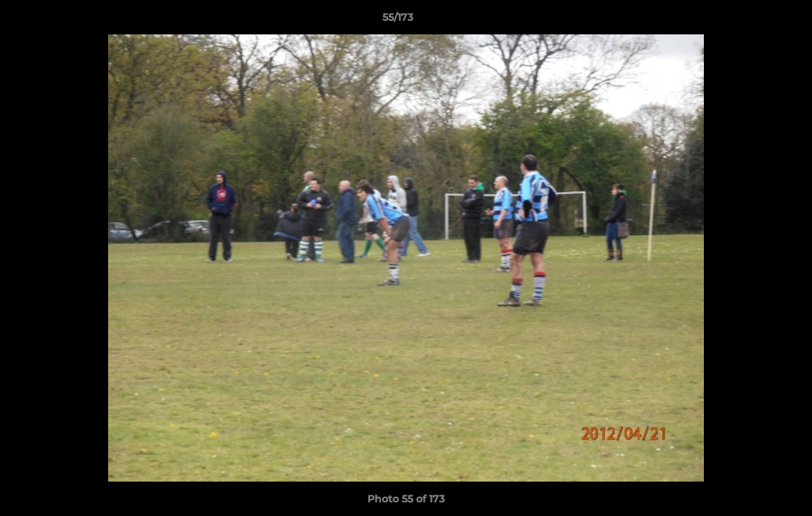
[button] (752, 21)
